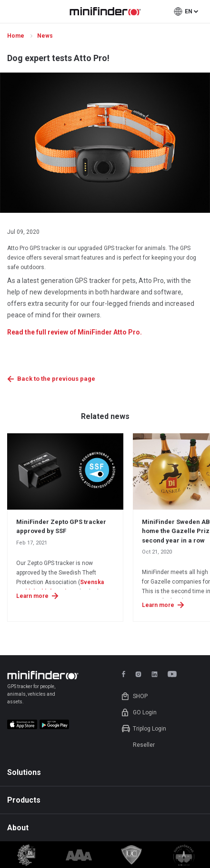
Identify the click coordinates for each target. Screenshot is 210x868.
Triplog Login (150, 729)
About (18, 828)
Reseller (144, 745)
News (46, 36)
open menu (13, 11)
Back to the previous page (56, 379)
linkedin (155, 674)
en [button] (189, 11)
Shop (140, 696)
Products (24, 800)
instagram (138, 674)
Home (16, 36)
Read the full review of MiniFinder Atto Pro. (75, 332)
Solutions (24, 772)
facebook (125, 674)
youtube (174, 674)
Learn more (32, 596)
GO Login (145, 712)
